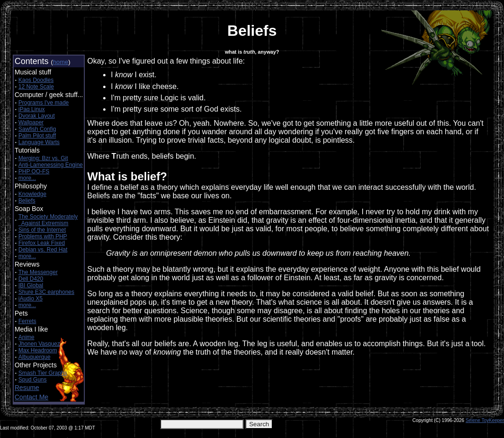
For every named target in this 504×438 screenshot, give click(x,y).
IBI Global (31, 285)
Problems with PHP (43, 236)
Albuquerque (34, 357)
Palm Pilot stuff (37, 136)
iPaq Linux (32, 109)
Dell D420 (31, 279)
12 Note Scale (36, 87)
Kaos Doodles (36, 80)
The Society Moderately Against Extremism (48, 220)
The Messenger (38, 272)
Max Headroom (38, 350)
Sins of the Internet (42, 230)
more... (27, 178)
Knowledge (32, 194)
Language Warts (39, 142)
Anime (26, 337)
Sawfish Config (37, 129)
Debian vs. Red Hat (43, 250)
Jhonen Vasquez (39, 344)
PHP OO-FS (34, 171)
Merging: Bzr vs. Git (43, 158)
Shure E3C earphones (46, 292)
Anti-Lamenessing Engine (51, 165)
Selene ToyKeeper (485, 420)
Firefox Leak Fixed (42, 243)
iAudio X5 (30, 299)
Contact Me (32, 397)
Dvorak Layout (37, 116)
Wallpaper (31, 122)
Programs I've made (44, 103)
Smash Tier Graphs (43, 373)
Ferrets (27, 321)
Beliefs (27, 201)
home (61, 62)
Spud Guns (33, 380)
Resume (27, 388)
